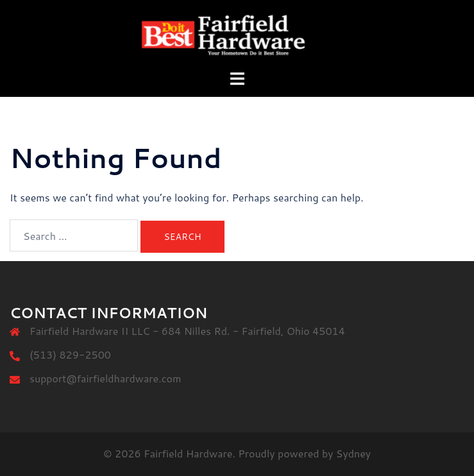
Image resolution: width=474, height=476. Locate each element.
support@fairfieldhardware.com (105, 378)
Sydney (353, 453)
